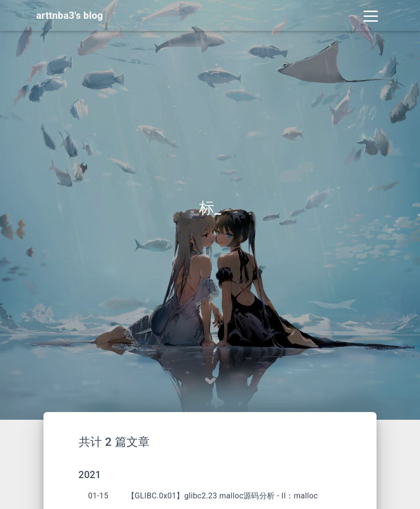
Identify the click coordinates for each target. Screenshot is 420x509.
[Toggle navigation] (371, 15)
